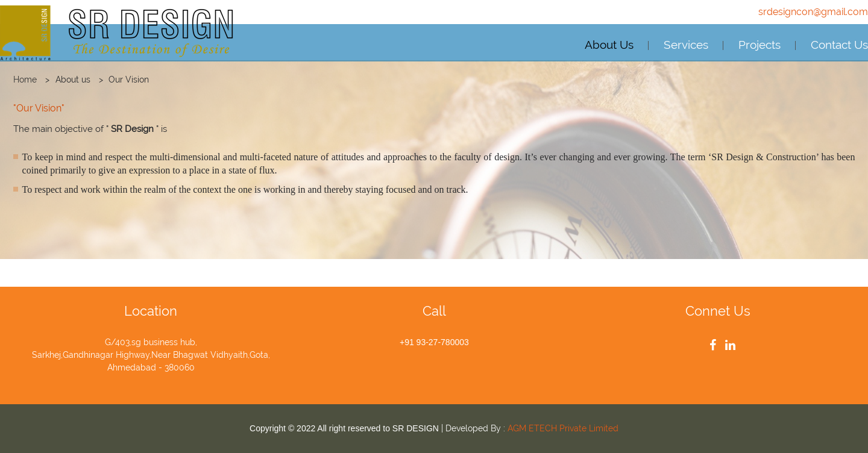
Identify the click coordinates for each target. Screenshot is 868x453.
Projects (759, 45)
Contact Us (839, 45)
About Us (609, 45)
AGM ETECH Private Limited (563, 428)
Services (686, 45)
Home (25, 80)
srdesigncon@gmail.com (813, 12)
